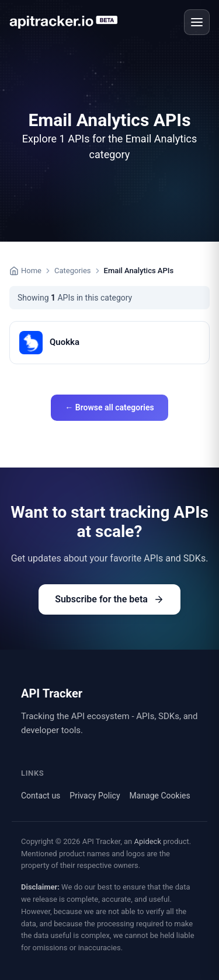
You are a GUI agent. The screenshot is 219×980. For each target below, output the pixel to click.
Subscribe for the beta (109, 599)
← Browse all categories (109, 407)
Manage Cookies (160, 796)
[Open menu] (197, 22)
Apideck (147, 841)
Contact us (41, 796)
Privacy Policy (95, 796)
